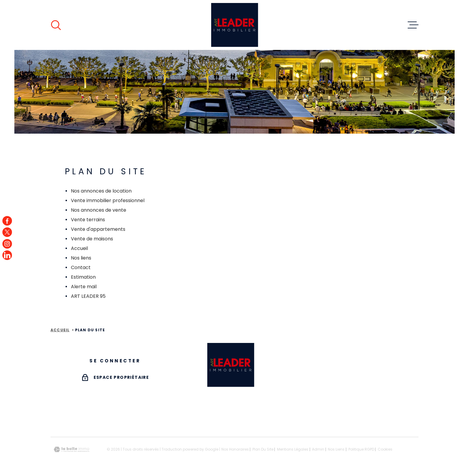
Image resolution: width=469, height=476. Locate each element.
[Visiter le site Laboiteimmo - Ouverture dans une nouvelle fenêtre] (71, 450)
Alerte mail (84, 287)
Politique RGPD (361, 449)
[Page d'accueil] (235, 25)
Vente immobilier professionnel (108, 200)
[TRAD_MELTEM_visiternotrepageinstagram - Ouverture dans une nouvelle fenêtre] (7, 244)
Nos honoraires (235, 449)
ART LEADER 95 (88, 296)
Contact (81, 267)
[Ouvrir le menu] (413, 25)
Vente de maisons (92, 239)
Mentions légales (293, 449)
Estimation (83, 277)
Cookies (385, 449)
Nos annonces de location (101, 191)
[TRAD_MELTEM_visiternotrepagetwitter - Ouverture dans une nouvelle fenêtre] (7, 232)
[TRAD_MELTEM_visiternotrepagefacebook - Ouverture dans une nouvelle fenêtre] (7, 221)
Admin (318, 449)
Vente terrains (88, 220)
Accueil (79, 248)
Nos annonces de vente (99, 210)
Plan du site (263, 449)
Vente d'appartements (98, 229)
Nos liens (81, 258)
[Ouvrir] (56, 25)
